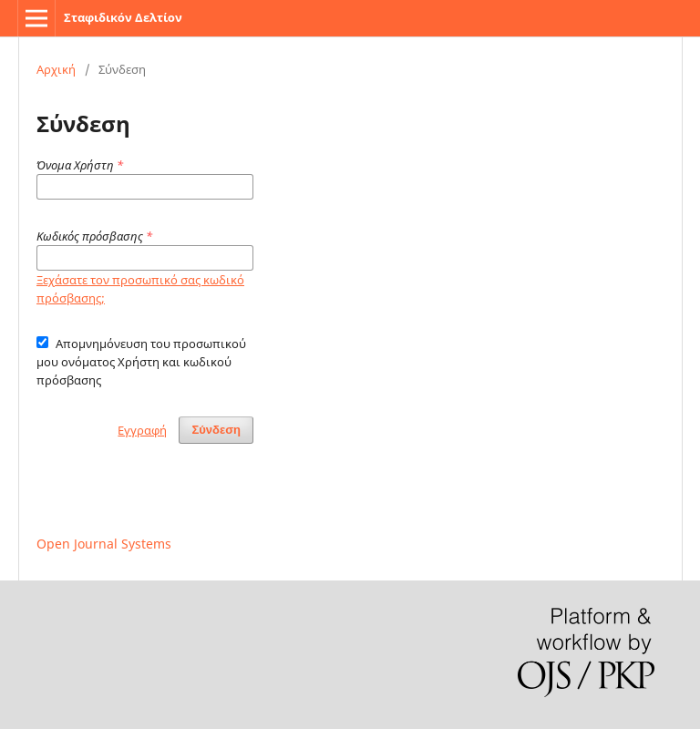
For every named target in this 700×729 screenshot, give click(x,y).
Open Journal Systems (104, 544)
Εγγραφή (142, 430)
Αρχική (56, 69)
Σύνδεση (216, 430)
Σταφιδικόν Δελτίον (123, 17)
